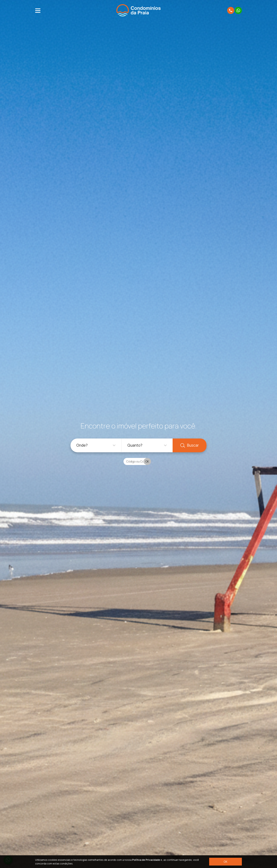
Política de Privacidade (146, 860)
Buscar (190, 445)
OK (226, 862)
